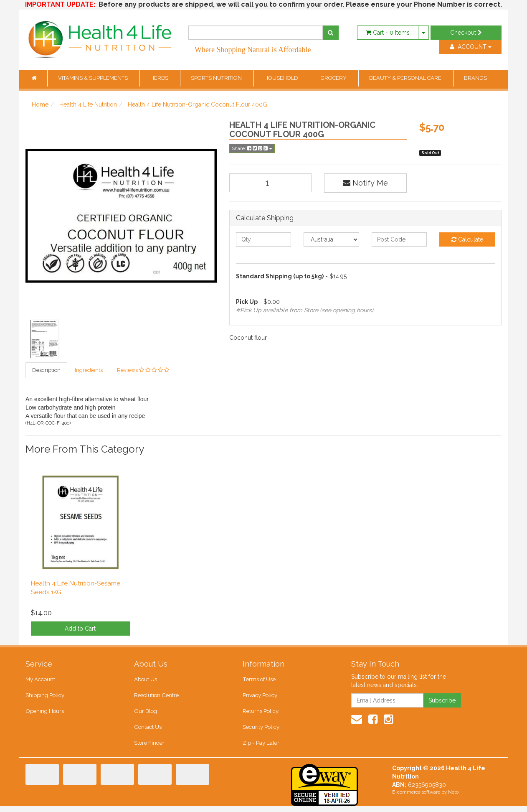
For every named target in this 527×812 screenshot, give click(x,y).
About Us (146, 681)
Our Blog (145, 715)
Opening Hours (44, 715)
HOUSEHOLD (282, 78)
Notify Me (365, 183)
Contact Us (147, 732)
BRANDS (475, 78)
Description (46, 370)
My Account (40, 681)
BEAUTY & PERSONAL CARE (406, 78)
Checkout (466, 33)
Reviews (143, 370)
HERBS (160, 78)
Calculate (467, 239)
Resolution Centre (156, 698)
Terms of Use (259, 681)
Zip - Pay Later (261, 749)
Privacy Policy (260, 698)
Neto (453, 798)
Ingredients (89, 370)
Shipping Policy (45, 698)
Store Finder (149, 749)
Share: (252, 148)
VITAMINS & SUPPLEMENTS (94, 78)
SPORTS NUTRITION (217, 78)
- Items (388, 33)
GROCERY (334, 78)
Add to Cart (80, 630)
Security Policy (261, 732)
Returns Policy (261, 715)
